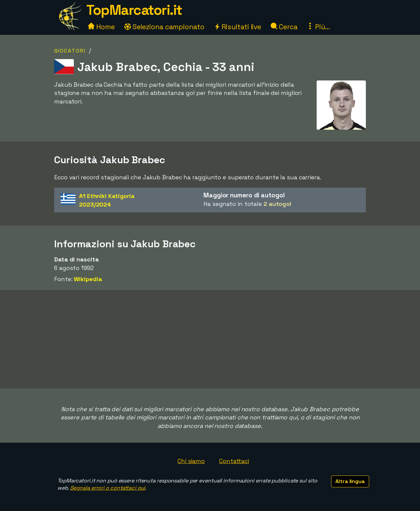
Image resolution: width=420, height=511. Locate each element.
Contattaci (234, 461)
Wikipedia (88, 279)
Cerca (284, 27)
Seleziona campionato (164, 27)
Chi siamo (191, 461)
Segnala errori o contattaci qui (108, 488)
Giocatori (70, 51)
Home (101, 27)
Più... (318, 27)
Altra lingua (350, 481)
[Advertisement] (210, 339)
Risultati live (238, 27)
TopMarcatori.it (134, 10)
